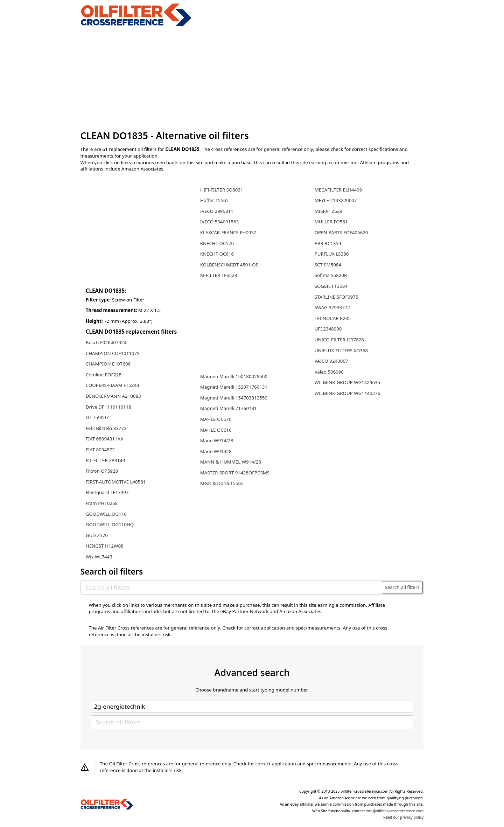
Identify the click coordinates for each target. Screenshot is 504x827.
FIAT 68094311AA (105, 439)
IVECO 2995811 (217, 211)
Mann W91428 (216, 451)
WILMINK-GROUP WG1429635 (348, 382)
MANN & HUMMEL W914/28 (231, 462)
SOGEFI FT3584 (331, 286)
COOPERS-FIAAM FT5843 (113, 385)
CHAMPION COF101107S (113, 353)
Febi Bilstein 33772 (106, 428)
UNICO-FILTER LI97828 (339, 340)
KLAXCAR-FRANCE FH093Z (228, 232)
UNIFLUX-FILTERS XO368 (341, 350)
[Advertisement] (252, 78)
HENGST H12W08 (105, 546)
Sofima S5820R (331, 275)
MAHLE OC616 (216, 430)
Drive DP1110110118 (108, 407)
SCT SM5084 (328, 265)
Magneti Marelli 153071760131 (234, 387)
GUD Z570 (97, 535)
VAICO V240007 (331, 361)
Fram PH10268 (102, 503)
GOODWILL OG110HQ (110, 524)
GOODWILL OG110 (106, 514)
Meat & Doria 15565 (222, 483)
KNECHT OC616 (217, 254)
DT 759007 (97, 417)
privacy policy (412, 817)
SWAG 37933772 (332, 307)
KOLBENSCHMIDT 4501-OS (229, 265)
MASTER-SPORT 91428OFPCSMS (235, 473)
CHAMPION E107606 (108, 364)
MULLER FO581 (331, 222)
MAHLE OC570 (216, 419)
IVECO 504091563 (219, 222)
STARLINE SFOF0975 (337, 297)
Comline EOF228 (104, 375)
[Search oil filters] (232, 588)
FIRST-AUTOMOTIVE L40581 (116, 482)
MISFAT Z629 (328, 211)
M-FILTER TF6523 (219, 275)
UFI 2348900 (328, 329)
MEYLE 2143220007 (336, 200)
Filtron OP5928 (102, 471)
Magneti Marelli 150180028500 (234, 376)
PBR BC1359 (328, 243)
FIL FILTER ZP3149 (106, 460)
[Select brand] (252, 707)
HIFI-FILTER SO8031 (222, 190)
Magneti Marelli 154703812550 (234, 398)
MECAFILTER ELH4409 (338, 190)
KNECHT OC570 (217, 243)
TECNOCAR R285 (333, 318)
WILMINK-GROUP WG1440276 (348, 393)
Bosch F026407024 (106, 342)
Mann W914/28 (217, 440)
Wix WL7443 (99, 557)
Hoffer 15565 (215, 200)
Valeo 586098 (329, 372)
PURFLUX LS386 (332, 254)
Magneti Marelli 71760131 (229, 408)
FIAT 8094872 (100, 450)
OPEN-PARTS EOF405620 (341, 232)
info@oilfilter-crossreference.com (395, 811)
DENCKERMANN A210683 (113, 396)
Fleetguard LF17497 (107, 492)
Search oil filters (402, 587)
